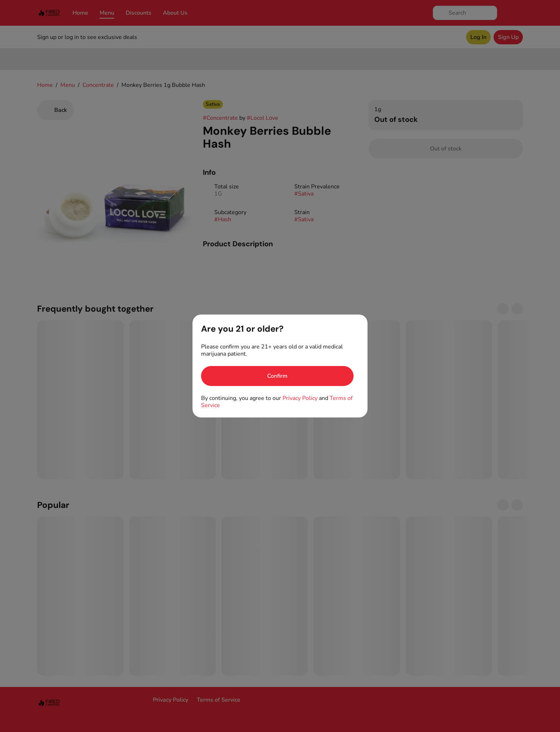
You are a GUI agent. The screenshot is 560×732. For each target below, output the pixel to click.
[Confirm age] (277, 376)
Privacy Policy (300, 398)
